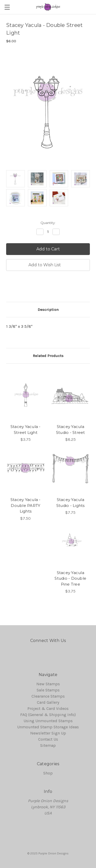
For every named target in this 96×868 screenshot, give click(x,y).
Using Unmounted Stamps (48, 721)
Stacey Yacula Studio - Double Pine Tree (70, 578)
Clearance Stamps (48, 696)
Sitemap (48, 745)
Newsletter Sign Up (48, 733)
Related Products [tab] (48, 356)
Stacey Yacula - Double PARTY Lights (26, 505)
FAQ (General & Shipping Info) (48, 715)
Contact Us (48, 739)
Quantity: (48, 223)
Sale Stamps (48, 690)
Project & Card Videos (48, 708)
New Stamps (48, 684)
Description (48, 310)
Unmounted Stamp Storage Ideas (48, 727)
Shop (48, 773)
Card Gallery (48, 702)
